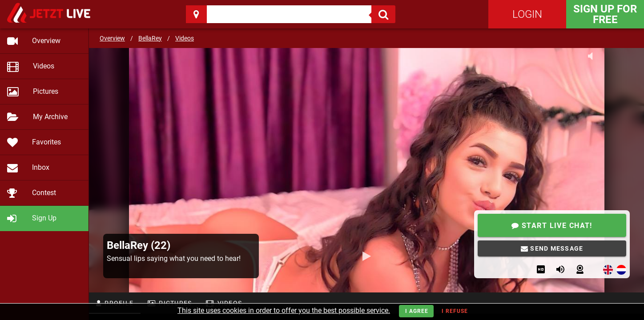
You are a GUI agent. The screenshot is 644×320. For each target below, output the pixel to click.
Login (527, 14)
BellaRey (150, 38)
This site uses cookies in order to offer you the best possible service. (284, 310)
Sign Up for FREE (605, 14)
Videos (185, 38)
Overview (112, 38)
